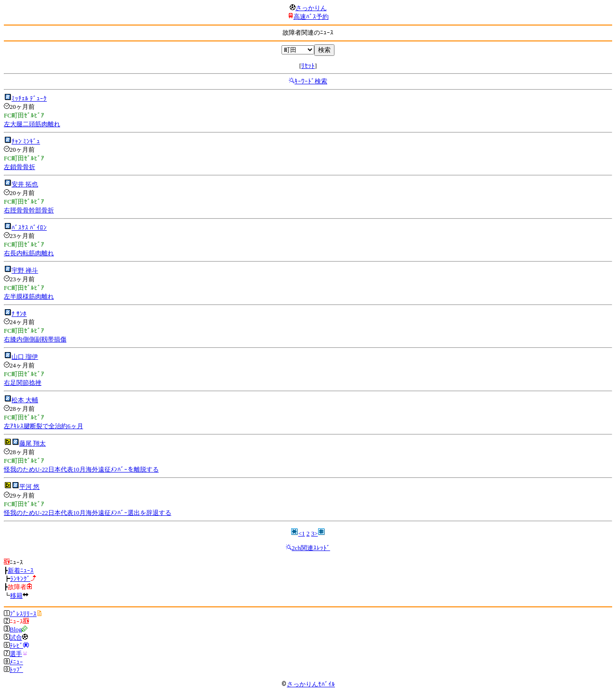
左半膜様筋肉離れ (29, 296)
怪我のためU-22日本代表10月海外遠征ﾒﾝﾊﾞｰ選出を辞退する (88, 513)
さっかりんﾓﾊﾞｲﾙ (308, 684)
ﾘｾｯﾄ (308, 66)
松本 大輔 (25, 400)
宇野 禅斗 (25, 270)
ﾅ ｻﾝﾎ (19, 314)
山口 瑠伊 (25, 357)
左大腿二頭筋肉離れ (32, 124)
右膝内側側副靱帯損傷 (35, 339)
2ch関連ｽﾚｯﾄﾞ (311, 548)
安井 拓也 (25, 184)
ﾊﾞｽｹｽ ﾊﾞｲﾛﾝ (29, 228)
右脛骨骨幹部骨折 (29, 210)
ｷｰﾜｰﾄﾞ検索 (311, 81)
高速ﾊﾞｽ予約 (311, 17)
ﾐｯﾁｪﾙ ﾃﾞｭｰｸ (29, 98)
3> (315, 533)
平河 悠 (29, 487)
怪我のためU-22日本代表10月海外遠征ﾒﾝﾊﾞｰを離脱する (81, 469)
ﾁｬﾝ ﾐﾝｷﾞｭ (26, 141)
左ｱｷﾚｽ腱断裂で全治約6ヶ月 (44, 426)
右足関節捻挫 (23, 383)
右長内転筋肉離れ (29, 253)
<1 (302, 533)
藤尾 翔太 (32, 443)
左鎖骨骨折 (19, 167)
